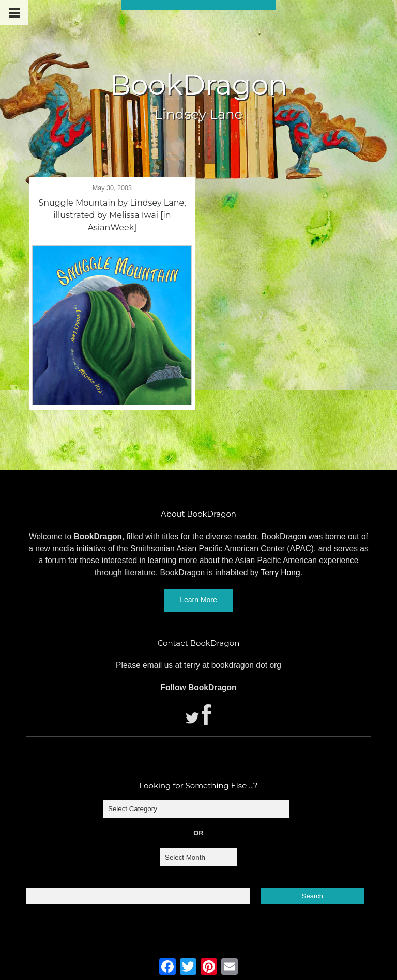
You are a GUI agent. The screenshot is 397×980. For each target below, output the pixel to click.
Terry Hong (280, 573)
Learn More (198, 600)
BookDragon (198, 85)
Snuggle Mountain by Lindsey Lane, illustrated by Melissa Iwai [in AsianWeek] (112, 215)
